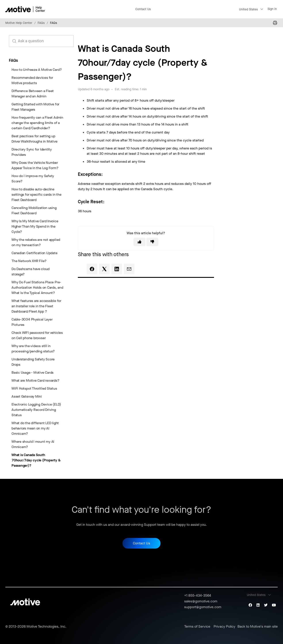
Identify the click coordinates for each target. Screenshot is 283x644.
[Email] (129, 269)
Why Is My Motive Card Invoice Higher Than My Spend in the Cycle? (35, 226)
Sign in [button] (272, 9)
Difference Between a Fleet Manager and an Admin (33, 94)
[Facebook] (92, 269)
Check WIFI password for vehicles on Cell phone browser (37, 335)
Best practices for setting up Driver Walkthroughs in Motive (34, 139)
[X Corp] (104, 269)
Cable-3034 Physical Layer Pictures (32, 322)
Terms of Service (197, 627)
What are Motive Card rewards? (35, 380)
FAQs (41, 23)
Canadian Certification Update (34, 253)
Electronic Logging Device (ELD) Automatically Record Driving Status (36, 410)
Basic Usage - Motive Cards (33, 372)
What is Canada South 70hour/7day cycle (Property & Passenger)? (36, 460)
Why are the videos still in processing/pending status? (33, 349)
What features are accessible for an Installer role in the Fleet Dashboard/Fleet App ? (36, 306)
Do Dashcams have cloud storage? (31, 272)
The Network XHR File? (29, 261)
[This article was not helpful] (152, 242)
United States (248, 9)
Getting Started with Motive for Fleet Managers (35, 107)
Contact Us (143, 9)
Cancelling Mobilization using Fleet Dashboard (34, 210)
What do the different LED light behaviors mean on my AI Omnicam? (35, 428)
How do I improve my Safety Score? (33, 179)
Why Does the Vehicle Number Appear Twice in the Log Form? (35, 165)
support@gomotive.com (203, 607)
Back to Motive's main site (258, 627)
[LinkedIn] (117, 269)
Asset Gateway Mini (27, 396)
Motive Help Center (19, 23)
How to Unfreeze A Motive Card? (37, 70)
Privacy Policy (224, 627)
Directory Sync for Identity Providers (32, 152)
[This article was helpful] (140, 242)
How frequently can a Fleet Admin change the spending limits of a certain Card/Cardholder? (37, 123)
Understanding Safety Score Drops (33, 362)
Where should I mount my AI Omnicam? (33, 444)
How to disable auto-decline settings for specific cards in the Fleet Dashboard (36, 194)
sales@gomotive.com (201, 601)
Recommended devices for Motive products (32, 80)
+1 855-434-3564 (198, 595)
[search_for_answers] (41, 41)
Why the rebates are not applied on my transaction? (36, 242)
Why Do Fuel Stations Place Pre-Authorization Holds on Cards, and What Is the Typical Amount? (37, 287)
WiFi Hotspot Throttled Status (34, 388)
